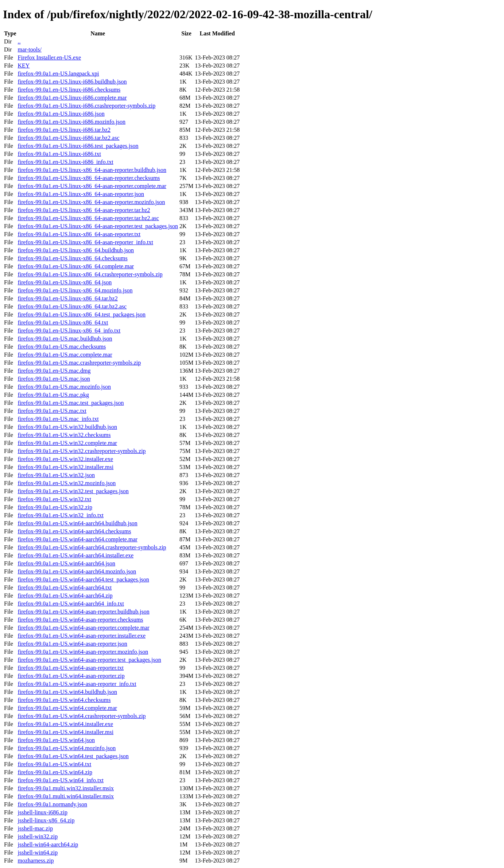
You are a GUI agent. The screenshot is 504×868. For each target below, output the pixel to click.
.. (19, 41)
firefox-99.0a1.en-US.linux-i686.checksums (69, 90)
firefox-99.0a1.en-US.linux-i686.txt (59, 154)
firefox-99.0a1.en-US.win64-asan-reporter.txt (71, 668)
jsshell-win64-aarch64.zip (48, 844)
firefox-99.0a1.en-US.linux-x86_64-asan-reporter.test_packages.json (98, 226)
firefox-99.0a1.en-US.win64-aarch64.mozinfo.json (77, 571)
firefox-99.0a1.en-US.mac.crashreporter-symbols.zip (79, 363)
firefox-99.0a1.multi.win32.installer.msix (66, 788)
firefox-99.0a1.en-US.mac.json (54, 379)
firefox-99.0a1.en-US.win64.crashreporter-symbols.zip (82, 716)
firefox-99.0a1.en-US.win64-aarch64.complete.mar (77, 539)
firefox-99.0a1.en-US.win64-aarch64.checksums (74, 531)
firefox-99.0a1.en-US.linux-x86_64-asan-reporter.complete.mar (92, 186)
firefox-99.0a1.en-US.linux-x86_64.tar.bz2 (67, 298)
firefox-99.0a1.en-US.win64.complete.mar (67, 708)
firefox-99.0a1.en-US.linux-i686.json (61, 114)
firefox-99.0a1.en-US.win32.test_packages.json (73, 491)
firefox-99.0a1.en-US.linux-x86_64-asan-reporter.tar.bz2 (84, 210)
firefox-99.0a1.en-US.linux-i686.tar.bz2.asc (68, 138)
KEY (24, 66)
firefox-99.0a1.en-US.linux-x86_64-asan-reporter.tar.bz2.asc (88, 218)
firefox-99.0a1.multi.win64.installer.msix (66, 796)
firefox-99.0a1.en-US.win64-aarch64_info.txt (71, 604)
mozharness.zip (36, 861)
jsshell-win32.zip (38, 836)
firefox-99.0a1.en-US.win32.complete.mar (67, 443)
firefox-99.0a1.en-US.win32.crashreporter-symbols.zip (82, 451)
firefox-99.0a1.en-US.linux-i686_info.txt (65, 162)
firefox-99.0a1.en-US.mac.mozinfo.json (64, 387)
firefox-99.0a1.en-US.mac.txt (52, 411)
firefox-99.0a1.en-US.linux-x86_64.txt (63, 322)
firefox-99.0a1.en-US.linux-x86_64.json (65, 282)
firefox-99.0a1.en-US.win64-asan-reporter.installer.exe (82, 636)
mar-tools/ (29, 49)
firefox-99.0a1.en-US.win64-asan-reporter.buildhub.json (83, 612)
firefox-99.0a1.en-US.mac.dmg (54, 371)
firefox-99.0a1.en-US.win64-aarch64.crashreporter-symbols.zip (92, 547)
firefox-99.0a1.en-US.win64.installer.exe (65, 724)
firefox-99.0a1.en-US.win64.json (56, 740)
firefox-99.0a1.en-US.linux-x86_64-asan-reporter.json (81, 194)
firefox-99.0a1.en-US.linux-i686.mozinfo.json (71, 122)
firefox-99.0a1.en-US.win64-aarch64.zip (65, 596)
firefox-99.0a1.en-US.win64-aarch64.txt (65, 587)
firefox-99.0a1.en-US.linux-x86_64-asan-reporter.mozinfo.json (91, 202)
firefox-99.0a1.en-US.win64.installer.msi (65, 732)
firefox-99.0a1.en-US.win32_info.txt (61, 515)
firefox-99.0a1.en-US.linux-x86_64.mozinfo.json (75, 290)
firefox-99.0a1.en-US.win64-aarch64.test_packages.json (83, 579)
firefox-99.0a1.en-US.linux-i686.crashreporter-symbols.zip (86, 106)
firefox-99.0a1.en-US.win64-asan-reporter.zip (71, 676)
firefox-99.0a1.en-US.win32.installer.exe (65, 459)
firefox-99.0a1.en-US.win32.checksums (64, 435)
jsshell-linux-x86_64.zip (46, 820)
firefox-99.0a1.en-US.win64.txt (54, 764)
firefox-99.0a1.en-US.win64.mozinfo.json (67, 748)
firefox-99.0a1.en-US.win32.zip (55, 507)
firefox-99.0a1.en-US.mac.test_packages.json (71, 403)
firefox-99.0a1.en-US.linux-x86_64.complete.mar (76, 266)
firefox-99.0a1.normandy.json (52, 804)
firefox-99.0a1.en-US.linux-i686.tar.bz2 (64, 130)
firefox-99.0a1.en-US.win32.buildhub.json (67, 427)
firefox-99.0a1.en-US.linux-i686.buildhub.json (72, 82)
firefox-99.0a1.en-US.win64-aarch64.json (66, 563)
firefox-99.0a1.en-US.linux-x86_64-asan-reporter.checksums (89, 178)
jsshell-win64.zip (38, 852)
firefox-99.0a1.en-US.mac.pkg (53, 395)
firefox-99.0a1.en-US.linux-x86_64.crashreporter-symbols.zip (90, 274)
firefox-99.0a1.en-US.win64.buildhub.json (67, 692)
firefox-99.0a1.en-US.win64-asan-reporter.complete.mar (83, 628)
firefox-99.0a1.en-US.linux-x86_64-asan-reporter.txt (79, 234)
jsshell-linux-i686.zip (42, 812)
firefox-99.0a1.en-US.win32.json (56, 475)
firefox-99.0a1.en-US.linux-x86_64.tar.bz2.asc (72, 306)
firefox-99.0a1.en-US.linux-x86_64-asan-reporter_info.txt (85, 242)
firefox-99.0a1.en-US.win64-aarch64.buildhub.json (77, 523)
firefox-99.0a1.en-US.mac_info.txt (58, 419)
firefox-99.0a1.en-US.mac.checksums (62, 347)
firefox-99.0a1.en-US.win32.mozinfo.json (67, 483)
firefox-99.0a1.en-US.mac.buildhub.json (65, 339)
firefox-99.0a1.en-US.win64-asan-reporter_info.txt (77, 684)
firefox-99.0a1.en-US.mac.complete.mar (65, 355)
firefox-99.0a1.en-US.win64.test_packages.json (73, 756)
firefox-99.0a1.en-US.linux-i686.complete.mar (72, 98)
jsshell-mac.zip (35, 828)
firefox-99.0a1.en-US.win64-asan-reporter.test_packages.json (89, 660)
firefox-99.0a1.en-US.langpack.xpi (58, 74)
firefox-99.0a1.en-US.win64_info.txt (61, 780)
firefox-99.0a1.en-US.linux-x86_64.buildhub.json (76, 250)
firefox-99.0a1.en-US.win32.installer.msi (65, 467)
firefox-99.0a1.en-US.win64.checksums (64, 700)
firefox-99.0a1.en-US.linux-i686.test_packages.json (78, 146)
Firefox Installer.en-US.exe (49, 57)
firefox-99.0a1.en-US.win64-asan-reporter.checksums (80, 620)
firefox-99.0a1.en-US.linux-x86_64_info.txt (69, 331)
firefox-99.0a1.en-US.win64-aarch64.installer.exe (75, 555)
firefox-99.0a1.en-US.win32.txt (54, 499)
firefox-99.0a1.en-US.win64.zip (55, 772)
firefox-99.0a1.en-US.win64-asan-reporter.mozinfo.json (83, 652)
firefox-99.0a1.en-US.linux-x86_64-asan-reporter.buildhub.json (92, 170)
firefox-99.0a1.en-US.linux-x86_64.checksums (72, 258)
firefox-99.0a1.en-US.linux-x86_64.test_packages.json (82, 314)
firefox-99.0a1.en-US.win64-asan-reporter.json (72, 644)
